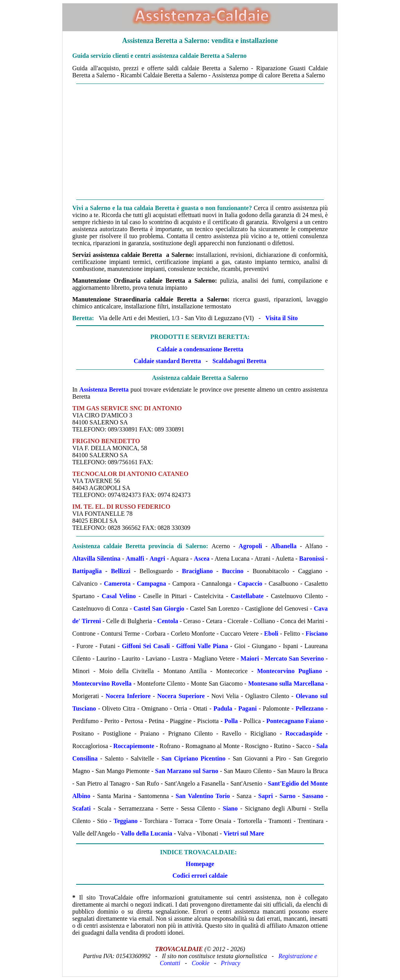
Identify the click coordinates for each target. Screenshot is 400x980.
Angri (157, 559)
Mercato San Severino (294, 658)
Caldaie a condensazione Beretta (200, 349)
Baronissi (312, 559)
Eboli (271, 633)
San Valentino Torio (203, 796)
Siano (230, 808)
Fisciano (317, 633)
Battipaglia (87, 571)
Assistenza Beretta (104, 389)
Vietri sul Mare (244, 833)
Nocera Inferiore (128, 696)
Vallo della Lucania (146, 833)
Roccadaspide (304, 733)
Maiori (250, 658)
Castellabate (247, 596)
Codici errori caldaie (200, 876)
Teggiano (126, 821)
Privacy (230, 963)
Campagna (151, 584)
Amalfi (135, 559)
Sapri (265, 796)
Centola (168, 621)
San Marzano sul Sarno (187, 771)
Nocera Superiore (181, 696)
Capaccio (250, 584)
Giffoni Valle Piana (202, 646)
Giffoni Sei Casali (146, 646)
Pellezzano (310, 708)
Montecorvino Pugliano (289, 671)
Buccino (233, 571)
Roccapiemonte (134, 746)
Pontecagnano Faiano (295, 721)
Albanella (284, 546)
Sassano (313, 796)
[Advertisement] (200, 142)
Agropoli (250, 546)
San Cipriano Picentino (193, 758)
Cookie (201, 963)
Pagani (247, 708)
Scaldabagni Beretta (239, 361)
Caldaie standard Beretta (167, 361)
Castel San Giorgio (159, 608)
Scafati (81, 808)
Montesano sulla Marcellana (286, 683)
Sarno (287, 796)
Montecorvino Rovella (102, 683)
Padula (223, 708)
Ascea (202, 559)
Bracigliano (197, 571)
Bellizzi (121, 571)
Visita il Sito (281, 318)
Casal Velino (119, 596)
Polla (231, 721)
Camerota (117, 584)
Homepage (200, 864)
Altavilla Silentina (96, 559)
